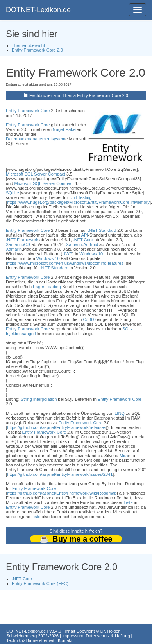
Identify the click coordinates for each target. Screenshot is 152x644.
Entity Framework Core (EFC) (40, 583)
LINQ (120, 413)
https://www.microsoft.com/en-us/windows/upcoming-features (65, 263)
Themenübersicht (28, 45)
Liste (128, 502)
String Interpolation (39, 399)
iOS (27, 244)
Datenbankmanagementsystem (36, 139)
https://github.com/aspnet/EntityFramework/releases (56, 427)
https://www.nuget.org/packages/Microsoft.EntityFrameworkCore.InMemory (78, 202)
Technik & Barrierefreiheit (30, 640)
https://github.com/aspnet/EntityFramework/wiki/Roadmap (62, 493)
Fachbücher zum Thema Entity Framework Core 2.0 (79, 95)
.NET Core (83, 240)
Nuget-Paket (65, 129)
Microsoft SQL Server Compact (36, 174)
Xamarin (14, 244)
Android (91, 244)
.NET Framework (22, 240)
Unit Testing (80, 197)
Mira (124, 456)
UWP (67, 254)
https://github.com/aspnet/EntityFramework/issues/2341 (60, 474)
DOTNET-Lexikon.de (38, 10)
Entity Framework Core (28, 111)
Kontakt (65, 640)
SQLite (13, 193)
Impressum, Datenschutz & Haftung (96, 636)
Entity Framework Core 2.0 (37, 50)
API (85, 235)
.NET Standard (102, 230)
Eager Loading (47, 287)
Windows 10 (91, 254)
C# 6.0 (89, 319)
